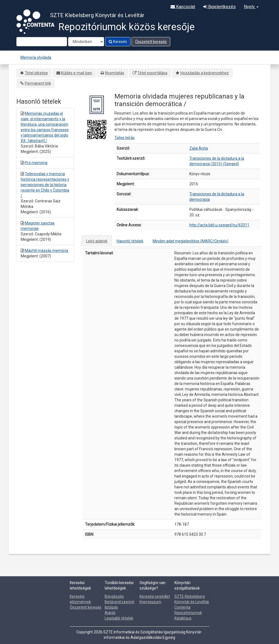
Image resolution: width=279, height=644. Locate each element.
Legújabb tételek (119, 618)
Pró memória (36, 163)
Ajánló (110, 613)
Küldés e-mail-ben (77, 73)
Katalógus (183, 618)
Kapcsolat (183, 7)
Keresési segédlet (155, 596)
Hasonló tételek (130, 241)
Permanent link (38, 83)
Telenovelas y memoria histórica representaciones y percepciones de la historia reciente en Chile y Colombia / (45, 185)
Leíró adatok (97, 241)
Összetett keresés (151, 42)
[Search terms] (42, 42)
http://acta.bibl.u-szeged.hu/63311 (219, 225)
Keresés (118, 42)
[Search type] (86, 42)
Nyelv (251, 7)
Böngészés (114, 596)
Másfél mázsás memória (46, 251)
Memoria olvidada (36, 57)
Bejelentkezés (219, 7)
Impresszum (150, 602)
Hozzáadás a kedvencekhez (205, 73)
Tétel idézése (36, 73)
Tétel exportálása (152, 73)
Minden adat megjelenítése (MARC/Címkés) (190, 241)
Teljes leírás (125, 138)
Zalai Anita (199, 148)
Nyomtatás (115, 73)
